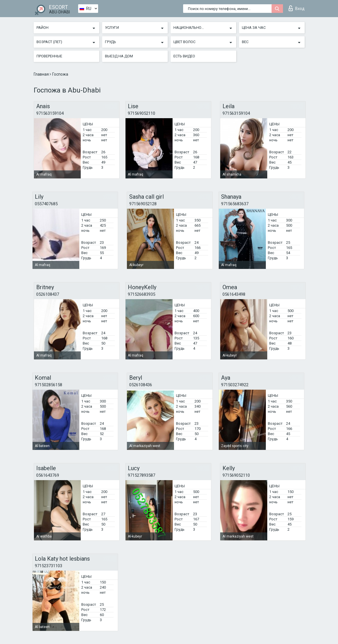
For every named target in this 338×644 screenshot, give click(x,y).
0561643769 (48, 475)
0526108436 (141, 385)
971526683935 (141, 294)
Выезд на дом (119, 56)
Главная (42, 74)
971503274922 (235, 385)
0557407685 (46, 204)
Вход (297, 8)
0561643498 (234, 294)
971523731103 (48, 566)
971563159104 (50, 113)
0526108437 (48, 294)
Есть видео (184, 56)
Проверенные (49, 56)
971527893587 (141, 475)
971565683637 (235, 204)
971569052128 (143, 204)
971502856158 (48, 385)
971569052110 (141, 113)
